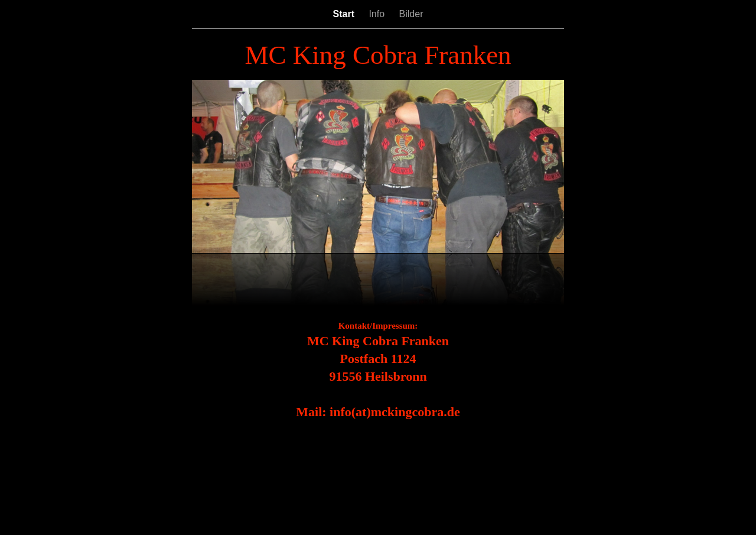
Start (345, 14)
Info (378, 14)
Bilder (411, 14)
